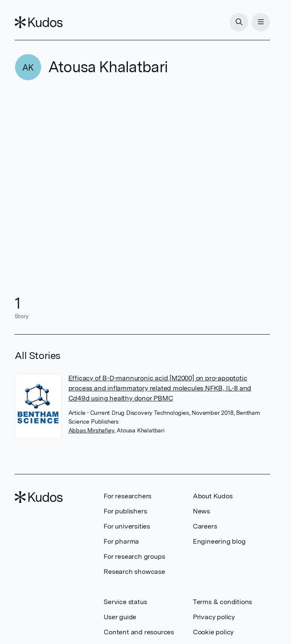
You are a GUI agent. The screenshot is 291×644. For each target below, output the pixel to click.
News (201, 511)
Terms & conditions (222, 602)
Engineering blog (219, 541)
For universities (127, 526)
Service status (125, 602)
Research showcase (134, 572)
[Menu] (261, 22)
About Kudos (213, 496)
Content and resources (139, 632)
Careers (205, 526)
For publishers (125, 511)
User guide (120, 617)
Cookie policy (213, 632)
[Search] (239, 22)
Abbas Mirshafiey (91, 430)
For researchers (127, 496)
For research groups (134, 556)
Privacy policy (214, 617)
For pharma (121, 541)
